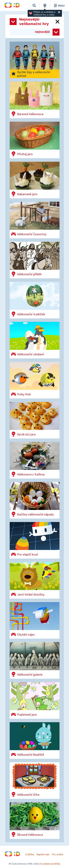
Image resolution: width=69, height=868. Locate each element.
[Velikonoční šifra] (35, 781)
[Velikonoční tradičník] (35, 300)
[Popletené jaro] (35, 700)
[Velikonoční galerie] (35, 660)
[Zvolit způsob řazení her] (56, 32)
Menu (59, 6)
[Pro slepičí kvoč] (35, 540)
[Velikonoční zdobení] (35, 340)
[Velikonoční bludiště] (35, 740)
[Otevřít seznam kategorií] (13, 22)
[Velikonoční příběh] (35, 260)
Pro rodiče (57, 854)
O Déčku (30, 854)
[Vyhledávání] (34, 6)
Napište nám (43, 854)
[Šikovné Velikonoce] (35, 821)
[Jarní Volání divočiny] (35, 580)
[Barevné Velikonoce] (35, 100)
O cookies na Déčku (50, 864)
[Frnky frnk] (35, 380)
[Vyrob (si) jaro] (35, 420)
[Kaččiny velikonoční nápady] (35, 500)
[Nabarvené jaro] (35, 180)
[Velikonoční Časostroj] (35, 220)
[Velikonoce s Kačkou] (35, 460)
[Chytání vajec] (35, 620)
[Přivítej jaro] (35, 140)
